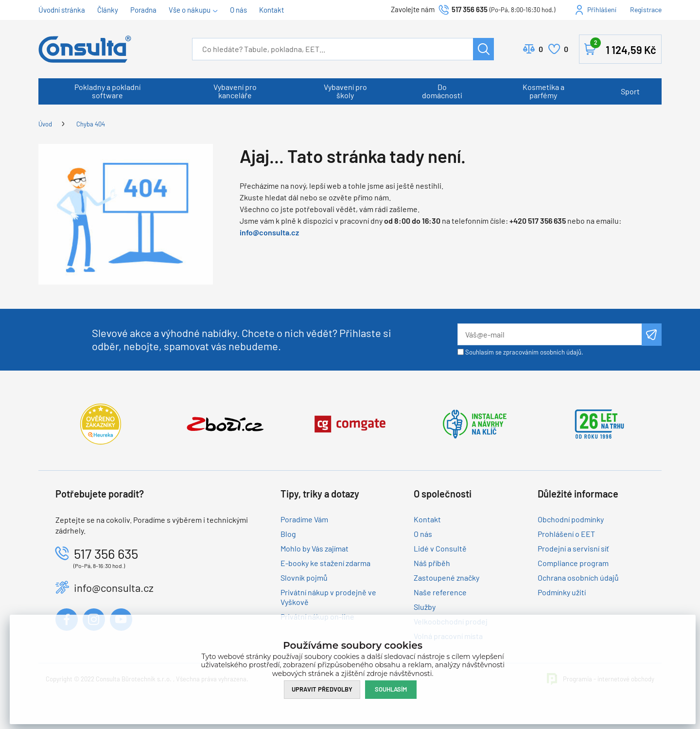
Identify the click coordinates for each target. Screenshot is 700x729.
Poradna (143, 10)
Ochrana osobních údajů (578, 578)
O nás (238, 10)
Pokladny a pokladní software (107, 91)
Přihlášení (602, 9)
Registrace (646, 9)
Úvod (45, 124)
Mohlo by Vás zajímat (315, 548)
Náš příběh (432, 563)
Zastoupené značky (446, 578)
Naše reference (440, 592)
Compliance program (573, 563)
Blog (288, 534)
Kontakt (271, 10)
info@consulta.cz (269, 232)
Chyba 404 (91, 124)
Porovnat (541, 49)
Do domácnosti (442, 91)
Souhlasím (391, 689)
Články (108, 10)
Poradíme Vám (304, 519)
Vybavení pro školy (345, 91)
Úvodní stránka (62, 10)
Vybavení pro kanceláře (235, 91)
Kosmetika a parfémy (543, 91)
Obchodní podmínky (571, 519)
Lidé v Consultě (440, 548)
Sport (630, 91)
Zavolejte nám (413, 9)
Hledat (483, 49)
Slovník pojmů (304, 578)
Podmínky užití (562, 592)
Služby (425, 607)
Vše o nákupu (190, 10)
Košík (623, 47)
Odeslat (652, 335)
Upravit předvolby (322, 689)
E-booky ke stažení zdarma (325, 563)
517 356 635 (470, 9)
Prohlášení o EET (566, 534)
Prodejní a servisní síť (573, 548)
